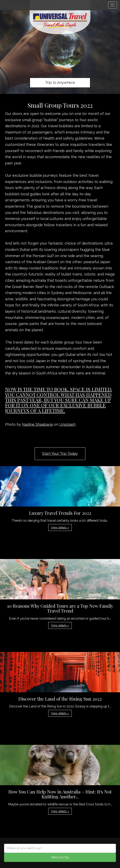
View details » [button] (60, 528)
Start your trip (60, 857)
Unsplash (67, 424)
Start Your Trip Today (60, 453)
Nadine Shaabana (37, 424)
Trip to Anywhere (60, 82)
